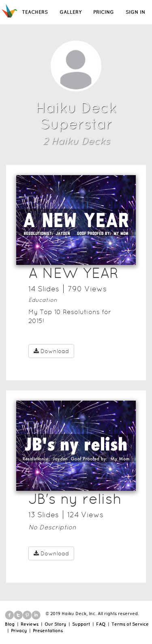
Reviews (30, 624)
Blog (10, 624)
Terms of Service (130, 624)
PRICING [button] (104, 12)
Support (81, 624)
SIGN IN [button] (135, 12)
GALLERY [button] (71, 12)
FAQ (101, 624)
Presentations (48, 631)
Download (51, 351)
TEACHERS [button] (35, 12)
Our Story (55, 624)
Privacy (19, 631)
